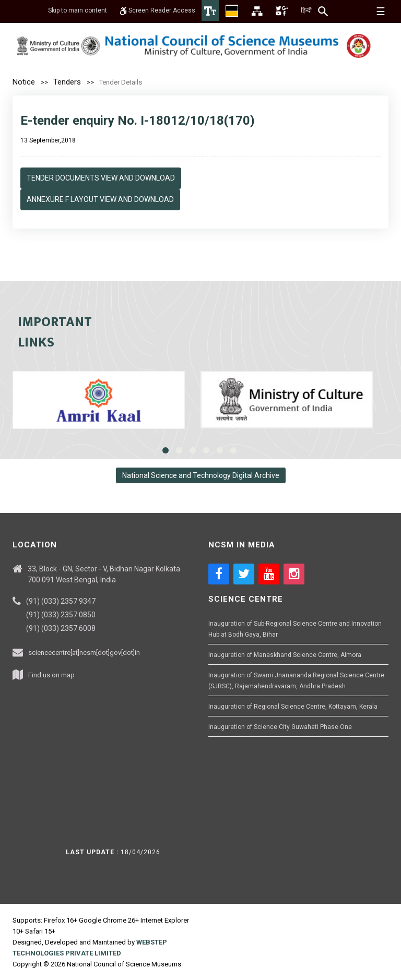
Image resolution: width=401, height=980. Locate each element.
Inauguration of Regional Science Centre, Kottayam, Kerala (293, 707)
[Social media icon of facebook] (219, 574)
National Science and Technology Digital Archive (201, 475)
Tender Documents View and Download (101, 178)
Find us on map (51, 675)
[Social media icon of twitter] (244, 574)
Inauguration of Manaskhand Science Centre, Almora (285, 655)
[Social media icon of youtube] (269, 574)
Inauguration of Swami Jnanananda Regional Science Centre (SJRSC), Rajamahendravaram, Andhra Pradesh (296, 681)
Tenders (67, 82)
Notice (24, 82)
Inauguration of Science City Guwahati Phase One (280, 727)
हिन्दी (306, 10)
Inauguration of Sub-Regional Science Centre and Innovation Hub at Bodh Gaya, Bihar (295, 629)
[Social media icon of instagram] (294, 574)
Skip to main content (78, 10)
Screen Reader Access (157, 10)
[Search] (323, 11)
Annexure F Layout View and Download (100, 199)
